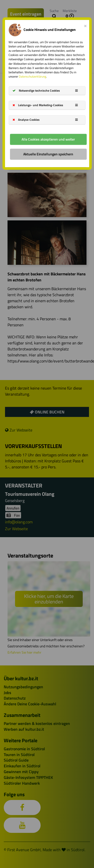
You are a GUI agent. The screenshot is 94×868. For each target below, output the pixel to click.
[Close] (85, 25)
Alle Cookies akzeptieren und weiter (48, 139)
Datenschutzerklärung (32, 76)
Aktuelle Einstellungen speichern (48, 154)
